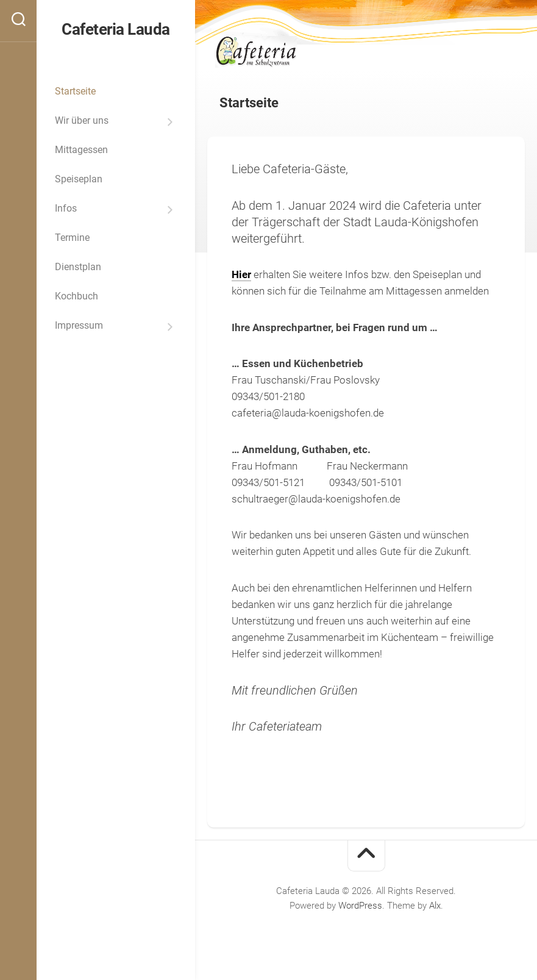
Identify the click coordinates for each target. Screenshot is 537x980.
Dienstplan (78, 267)
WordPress (360, 906)
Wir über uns (82, 120)
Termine (72, 238)
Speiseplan (79, 179)
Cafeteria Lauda (116, 29)
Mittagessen (81, 150)
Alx (435, 906)
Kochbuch (76, 296)
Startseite (75, 91)
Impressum (79, 325)
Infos (66, 208)
